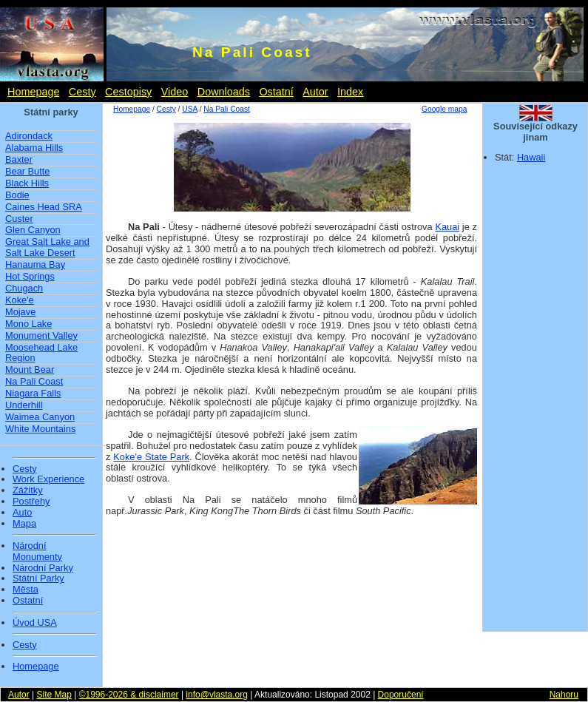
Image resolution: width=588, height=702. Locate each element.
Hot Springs (30, 276)
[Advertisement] (291, 548)
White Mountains (40, 429)
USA (189, 109)
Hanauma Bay (35, 264)
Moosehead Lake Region (41, 353)
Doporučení (401, 695)
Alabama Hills (34, 148)
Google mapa (444, 109)
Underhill (24, 405)
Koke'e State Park (151, 457)
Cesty (82, 92)
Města (26, 590)
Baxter (19, 159)
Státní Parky (38, 578)
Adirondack (29, 136)
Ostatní (276, 92)
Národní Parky (43, 568)
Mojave (20, 312)
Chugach (24, 288)
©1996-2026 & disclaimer (129, 695)
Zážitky (28, 490)
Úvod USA (35, 623)
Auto (22, 513)
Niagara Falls (33, 393)
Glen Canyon (33, 230)
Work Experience (48, 479)
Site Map (54, 695)
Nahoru (564, 695)
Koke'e (20, 300)
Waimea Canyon (40, 417)
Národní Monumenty (37, 551)
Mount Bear (30, 369)
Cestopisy (128, 92)
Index (350, 92)
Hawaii (531, 157)
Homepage (33, 92)
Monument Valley (41, 335)
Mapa (24, 524)
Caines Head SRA (44, 207)
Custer (19, 219)
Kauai (447, 227)
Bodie (17, 195)
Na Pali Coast (34, 381)
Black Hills (27, 183)
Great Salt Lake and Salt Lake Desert (47, 247)
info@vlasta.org (217, 695)
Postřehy (31, 502)
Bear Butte (27, 171)
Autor (315, 92)
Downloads (224, 92)
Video (175, 92)
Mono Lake (28, 324)
